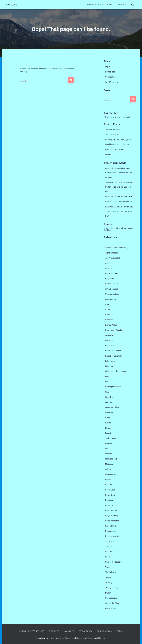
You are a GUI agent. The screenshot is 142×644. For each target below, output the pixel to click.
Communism (110, 299)
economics (110, 335)
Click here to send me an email (117, 117)
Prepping (109, 500)
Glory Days (110, 397)
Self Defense (111, 552)
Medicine (109, 464)
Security (109, 546)
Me (106, 449)
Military (108, 469)
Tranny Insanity (112, 588)
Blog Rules (122, 5)
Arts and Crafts (111, 273)
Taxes (108, 567)
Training (109, 583)
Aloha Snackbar (112, 253)
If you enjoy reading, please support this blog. (119, 229)
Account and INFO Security (117, 248)
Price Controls (111, 510)
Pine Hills (109, 485)
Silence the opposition (114, 562)
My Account (69, 631)
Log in (108, 67)
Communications (112, 294)
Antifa (108, 263)
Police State (110, 490)
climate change (111, 289)
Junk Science (111, 438)
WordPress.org (111, 82)
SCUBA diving (111, 541)
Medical (108, 454)
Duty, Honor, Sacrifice (114, 330)
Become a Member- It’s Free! (32, 631)
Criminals (109, 320)
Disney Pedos (111, 325)
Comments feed (112, 77)
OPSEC (108, 155)
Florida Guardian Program (116, 371)
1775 (107, 242)
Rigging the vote (112, 536)
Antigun (108, 268)
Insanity (108, 433)
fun (106, 382)
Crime (108, 315)
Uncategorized (111, 598)
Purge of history (112, 516)
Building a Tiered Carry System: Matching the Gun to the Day (120, 173)
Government (110, 402)
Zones (110, 5)
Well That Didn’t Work (114, 149)
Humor (108, 423)
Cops (107, 304)
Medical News (111, 459)
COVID (108, 309)
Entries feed (110, 72)
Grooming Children (113, 407)
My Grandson (111, 474)
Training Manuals (95, 5)
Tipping (108, 577)
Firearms (109, 366)
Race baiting (110, 526)
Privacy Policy (85, 631)
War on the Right (112, 603)
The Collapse (111, 572)
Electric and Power (113, 351)
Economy (109, 340)
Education (109, 345)
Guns (107, 418)
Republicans (110, 531)
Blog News (110, 279)
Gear (107, 392)
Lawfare (109, 443)
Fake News (110, 361)
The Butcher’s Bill (112, 129)
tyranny (108, 593)
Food (107, 376)
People (108, 480)
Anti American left (112, 258)
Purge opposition (112, 521)
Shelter (108, 557)
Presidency (110, 505)
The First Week (112, 135)
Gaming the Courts (113, 387)
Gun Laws (109, 413)
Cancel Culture (111, 284)
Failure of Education (114, 356)
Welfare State (111, 608)
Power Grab (110, 495)
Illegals (108, 428)
